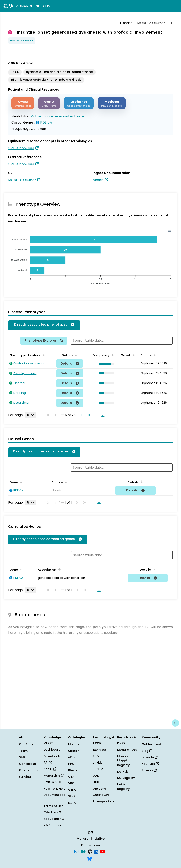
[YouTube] (102, 851)
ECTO (72, 803)
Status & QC (53, 782)
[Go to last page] (88, 415)
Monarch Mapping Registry (124, 761)
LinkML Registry (123, 787)
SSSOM (98, 769)
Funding (25, 777)
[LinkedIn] (96, 851)
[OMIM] (23, 103)
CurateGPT (101, 795)
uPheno (74, 757)
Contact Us (28, 764)
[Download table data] (102, 415)
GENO (72, 790)
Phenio (73, 770)
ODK (96, 782)
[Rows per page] (30, 415)
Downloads (52, 756)
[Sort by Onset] (133, 355)
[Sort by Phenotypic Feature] (43, 355)
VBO (71, 783)
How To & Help (55, 789)
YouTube (150, 764)
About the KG (54, 819)
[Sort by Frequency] (112, 355)
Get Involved (151, 744)
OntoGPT (100, 789)
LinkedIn (150, 757)
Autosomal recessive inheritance (57, 116)
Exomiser (99, 750)
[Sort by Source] (154, 355)
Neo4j (50, 769)
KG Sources (52, 825)
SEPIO (72, 796)
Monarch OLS (127, 750)
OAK (96, 776)
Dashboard (52, 750)
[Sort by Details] (75, 355)
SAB (22, 757)
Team (23, 751)
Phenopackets (104, 801)
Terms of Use (53, 806)
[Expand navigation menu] (176, 6)
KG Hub (123, 772)
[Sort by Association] (59, 569)
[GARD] (49, 103)
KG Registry (126, 778)
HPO (71, 764)
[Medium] (83, 851)
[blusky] (90, 858)
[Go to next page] (80, 415)
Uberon (74, 751)
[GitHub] (90, 851)
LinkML (97, 763)
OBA (71, 777)
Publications (29, 770)
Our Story (26, 744)
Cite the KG (52, 812)
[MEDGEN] (112, 103)
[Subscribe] (77, 851)
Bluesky (149, 770)
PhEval (98, 756)
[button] (105, 364)
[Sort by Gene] (20, 482)
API (48, 763)
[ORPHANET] (79, 103)
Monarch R (53, 776)
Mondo (73, 744)
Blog (147, 751)
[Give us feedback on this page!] (175, 723)
